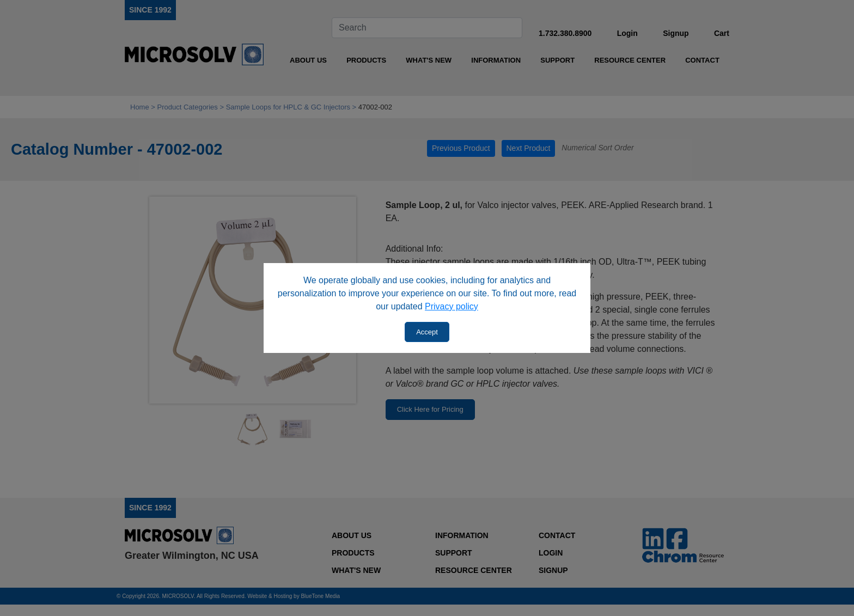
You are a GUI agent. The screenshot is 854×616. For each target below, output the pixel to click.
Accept (427, 332)
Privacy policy (452, 306)
